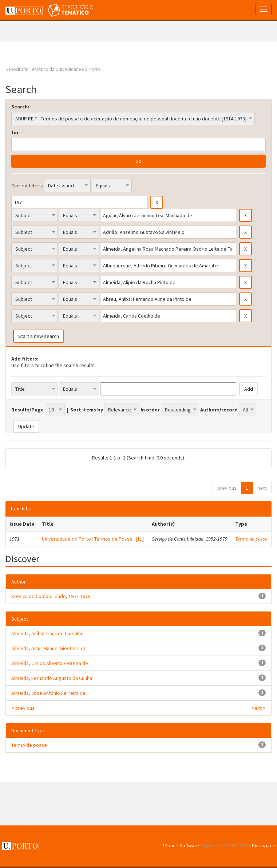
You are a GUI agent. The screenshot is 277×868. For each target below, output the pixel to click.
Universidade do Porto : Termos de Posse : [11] (93, 539)
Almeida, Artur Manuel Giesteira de (49, 648)
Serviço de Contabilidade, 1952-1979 (51, 596)
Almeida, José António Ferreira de (48, 693)
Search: (20, 107)
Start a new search (39, 336)
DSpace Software (180, 845)
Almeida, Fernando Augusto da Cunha (52, 678)
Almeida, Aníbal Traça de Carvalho (48, 633)
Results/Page (27, 410)
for (15, 132)
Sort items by (87, 410)
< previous (23, 708)
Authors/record (219, 410)
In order (150, 410)
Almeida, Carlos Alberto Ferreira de (50, 663)
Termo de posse (251, 539)
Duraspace (264, 845)
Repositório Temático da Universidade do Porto (53, 69)
